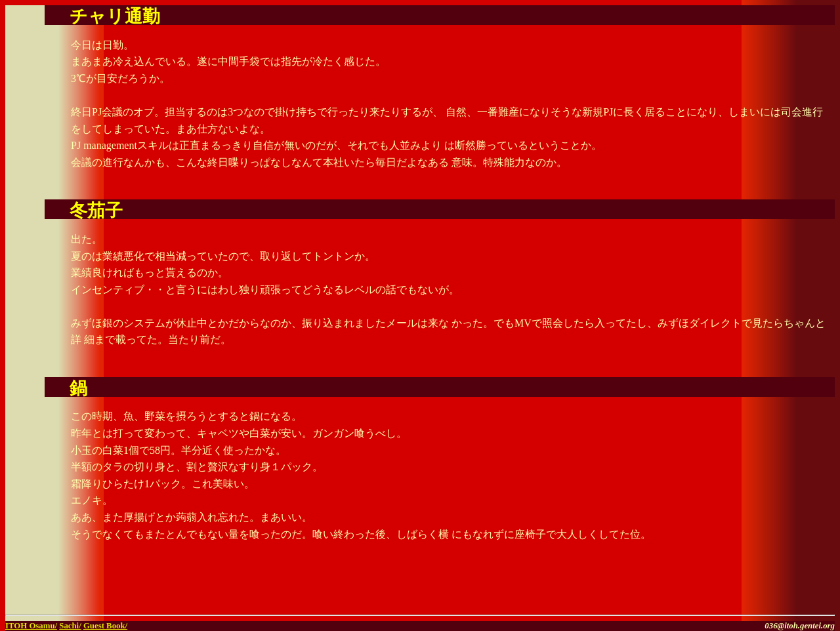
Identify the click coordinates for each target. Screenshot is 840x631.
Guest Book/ (105, 626)
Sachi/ (70, 626)
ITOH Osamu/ (31, 626)
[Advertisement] (681, 590)
